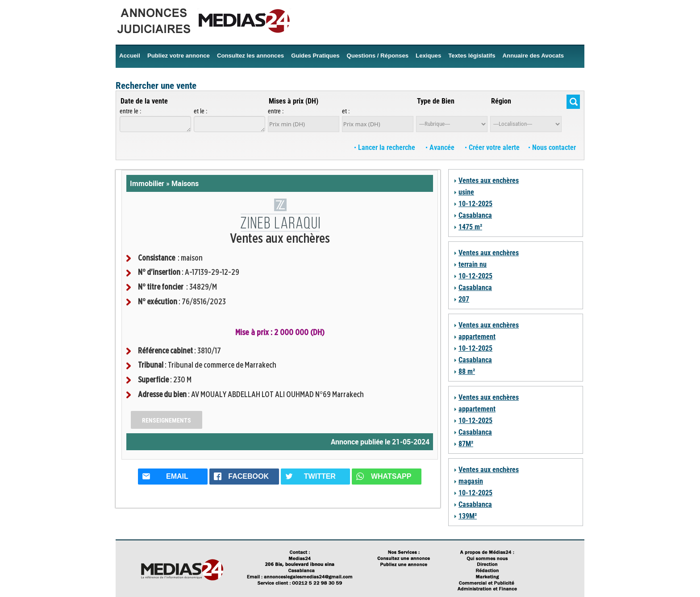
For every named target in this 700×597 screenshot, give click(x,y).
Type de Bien (436, 101)
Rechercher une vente (156, 86)
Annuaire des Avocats (533, 56)
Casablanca (475, 215)
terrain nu (473, 264)
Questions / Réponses (378, 56)
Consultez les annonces (250, 56)
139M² (468, 516)
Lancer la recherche (386, 147)
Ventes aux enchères (489, 180)
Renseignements (167, 420)
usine (466, 192)
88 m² (467, 371)
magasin (471, 481)
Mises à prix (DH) (294, 101)
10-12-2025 (475, 204)
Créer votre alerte (492, 147)
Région (501, 101)
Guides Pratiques (315, 56)
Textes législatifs (472, 56)
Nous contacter (552, 147)
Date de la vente (144, 101)
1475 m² (470, 227)
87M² (466, 444)
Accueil (130, 56)
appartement (477, 337)
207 (464, 299)
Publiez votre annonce (179, 56)
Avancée (441, 147)
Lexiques (428, 56)
